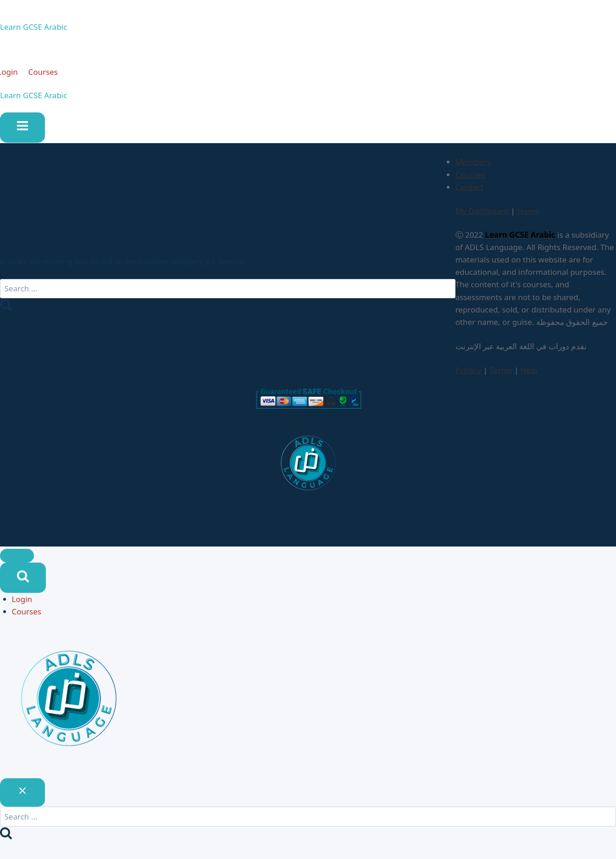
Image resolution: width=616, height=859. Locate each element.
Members (473, 166)
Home (528, 215)
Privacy (469, 374)
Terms (501, 374)
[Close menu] (17, 559)
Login (22, 603)
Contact (470, 191)
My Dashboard (482, 215)
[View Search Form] (23, 581)
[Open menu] (22, 131)
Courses (51, 74)
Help (529, 374)
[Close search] (22, 796)
